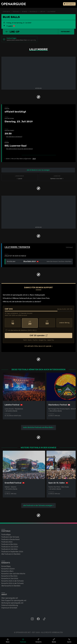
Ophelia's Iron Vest (57, 177)
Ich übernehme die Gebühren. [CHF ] (21, 330)
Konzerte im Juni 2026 (10, 578)
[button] (66, 32)
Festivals (16, 12)
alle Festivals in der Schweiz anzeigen (38, 505)
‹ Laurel (19, 177)
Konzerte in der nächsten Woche (13, 573)
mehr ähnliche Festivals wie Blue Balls (38, 427)
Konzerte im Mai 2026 (9, 576)
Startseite (6, 12)
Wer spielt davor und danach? (13, 137)
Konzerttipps (6, 566)
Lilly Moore (51, 12)
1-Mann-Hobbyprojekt (36, 295)
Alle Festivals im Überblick (11, 554)
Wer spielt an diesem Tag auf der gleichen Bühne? (19, 149)
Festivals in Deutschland (10, 539)
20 (30, 323)
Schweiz (25, 12)
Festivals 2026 (7, 541)
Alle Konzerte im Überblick (11, 585)
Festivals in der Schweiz (10, 537)
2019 (34, 159)
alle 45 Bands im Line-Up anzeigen (38, 170)
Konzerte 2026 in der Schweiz (12, 583)
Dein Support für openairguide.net (14, 600)
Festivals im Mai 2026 (9, 544)
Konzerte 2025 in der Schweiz (12, 580)
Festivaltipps (6, 534)
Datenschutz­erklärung (10, 605)
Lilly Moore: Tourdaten (17, 247)
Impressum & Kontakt (9, 607)
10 (13, 323)
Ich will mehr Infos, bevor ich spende (38, 346)
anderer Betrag (64, 323)
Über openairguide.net (10, 598)
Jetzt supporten (69, 4)
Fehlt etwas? (69, 247)
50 (47, 323)
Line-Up (42, 12)
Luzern (10, 26)
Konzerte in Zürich (8, 568)
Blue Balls (34, 12)
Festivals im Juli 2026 (9, 549)
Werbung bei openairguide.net (12, 602)
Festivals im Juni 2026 (10, 546)
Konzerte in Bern (7, 571)
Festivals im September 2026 (12, 551)
